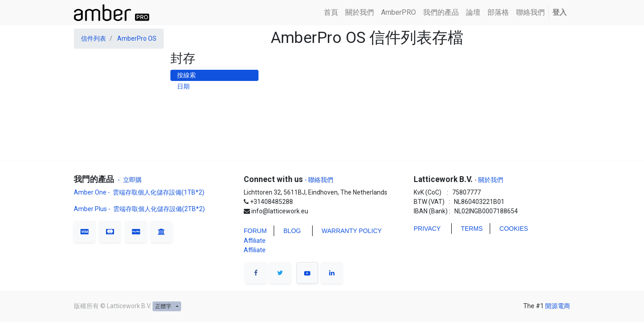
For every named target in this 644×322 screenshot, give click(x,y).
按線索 (186, 75)
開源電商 (558, 306)
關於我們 (490, 180)
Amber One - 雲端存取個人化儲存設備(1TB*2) (140, 192)
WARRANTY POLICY (352, 231)
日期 (183, 86)
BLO (290, 231)
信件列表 (93, 38)
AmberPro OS (137, 38)
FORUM (255, 231)
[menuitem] (331, 13)
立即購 (132, 180)
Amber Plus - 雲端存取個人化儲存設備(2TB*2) (139, 209)
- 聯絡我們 (319, 180)
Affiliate (255, 241)
